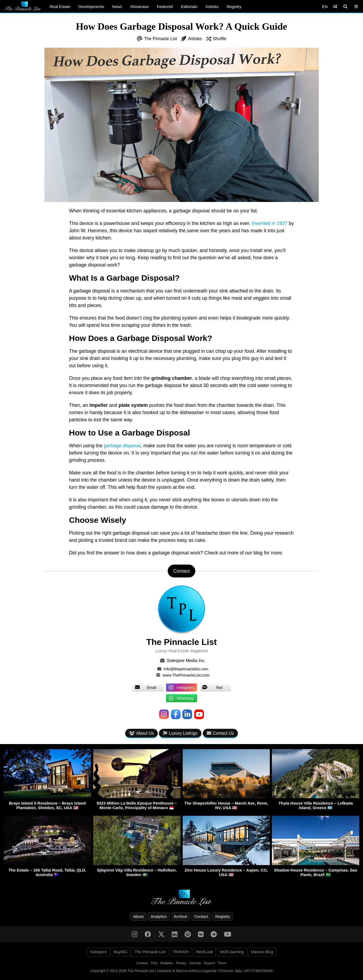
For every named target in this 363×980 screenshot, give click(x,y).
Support (209, 963)
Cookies (142, 963)
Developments (91, 7)
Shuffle (220, 39)
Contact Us (220, 733)
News (117, 7)
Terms (222, 963)
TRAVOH (181, 952)
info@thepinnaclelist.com (186, 669)
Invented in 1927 (270, 223)
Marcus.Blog (262, 952)
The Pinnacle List (161, 39)
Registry (234, 7)
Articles (212, 7)
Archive (181, 916)
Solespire (98, 952)
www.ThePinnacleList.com (186, 675)
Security (195, 963)
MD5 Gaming (232, 952)
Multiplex (166, 963)
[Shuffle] (335, 7)
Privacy (181, 963)
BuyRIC (121, 952)
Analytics (159, 916)
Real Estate (60, 7)
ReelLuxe (205, 952)
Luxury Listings (180, 733)
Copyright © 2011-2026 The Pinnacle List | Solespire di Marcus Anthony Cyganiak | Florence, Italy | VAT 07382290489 (182, 971)
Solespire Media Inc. (186, 661)
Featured (165, 7)
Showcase (139, 7)
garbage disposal (122, 446)
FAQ (154, 963)
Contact (201, 916)
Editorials (189, 7)
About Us (141, 733)
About (138, 916)
